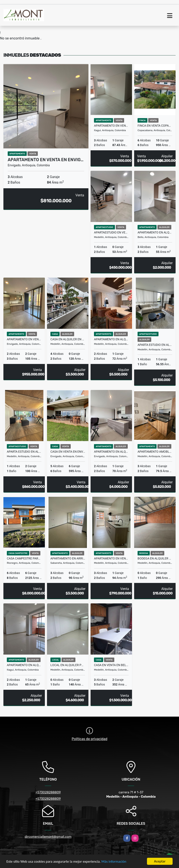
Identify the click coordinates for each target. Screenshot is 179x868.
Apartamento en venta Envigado (24, 339)
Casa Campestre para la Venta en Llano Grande (24, 558)
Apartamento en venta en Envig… (46, 160)
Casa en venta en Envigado (68, 452)
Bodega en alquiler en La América (155, 558)
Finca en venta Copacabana (155, 126)
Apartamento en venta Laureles (111, 558)
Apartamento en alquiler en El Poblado (111, 339)
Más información (114, 862)
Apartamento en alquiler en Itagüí (24, 665)
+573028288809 (48, 792)
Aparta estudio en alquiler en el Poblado (155, 345)
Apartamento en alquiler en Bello (155, 232)
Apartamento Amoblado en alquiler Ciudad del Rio (155, 452)
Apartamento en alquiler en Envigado (111, 452)
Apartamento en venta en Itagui (111, 126)
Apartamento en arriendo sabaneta (68, 558)
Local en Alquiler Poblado (68, 665)
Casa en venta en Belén (111, 665)
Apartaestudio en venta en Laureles (111, 232)
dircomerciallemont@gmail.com (48, 837)
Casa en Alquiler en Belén (68, 339)
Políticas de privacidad (90, 739)
